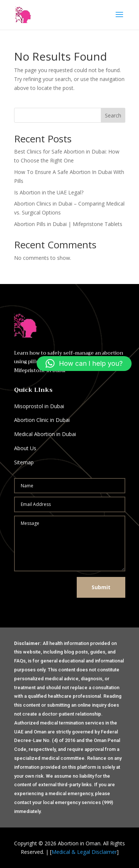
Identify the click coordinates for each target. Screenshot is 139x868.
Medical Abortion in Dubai (45, 434)
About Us (25, 448)
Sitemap (24, 462)
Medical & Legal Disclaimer (84, 852)
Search (113, 115)
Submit (101, 587)
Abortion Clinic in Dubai (42, 420)
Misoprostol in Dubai (39, 406)
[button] (84, 364)
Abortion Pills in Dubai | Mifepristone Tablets (68, 224)
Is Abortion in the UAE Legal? (49, 192)
